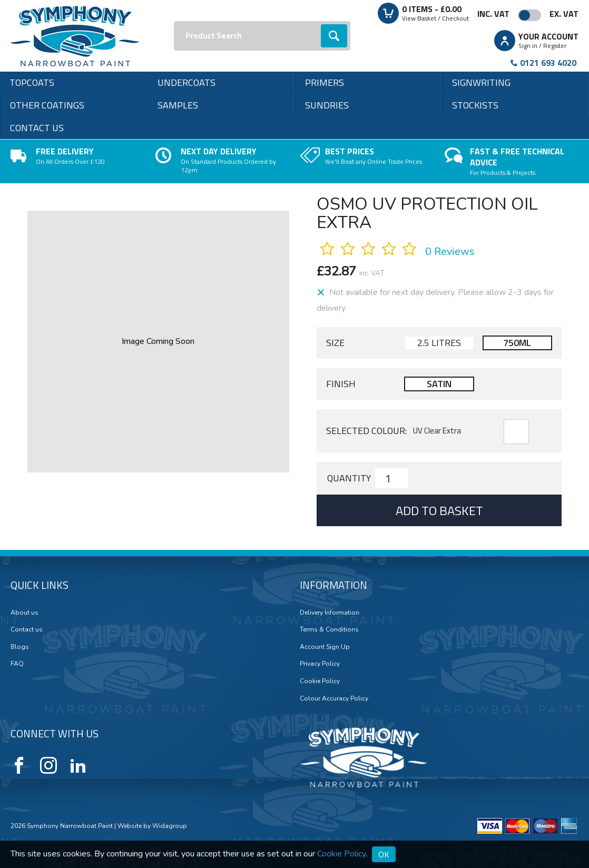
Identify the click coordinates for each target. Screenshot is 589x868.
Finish (341, 384)
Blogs (20, 647)
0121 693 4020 (548, 63)
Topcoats (32, 82)
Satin (439, 384)
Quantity (349, 478)
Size (335, 343)
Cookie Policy (320, 681)
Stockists (475, 105)
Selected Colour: (366, 431)
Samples (178, 105)
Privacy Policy (320, 664)
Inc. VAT (493, 14)
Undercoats (186, 82)
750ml (517, 343)
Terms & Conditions (329, 629)
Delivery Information (330, 613)
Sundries (327, 105)
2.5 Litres (439, 343)
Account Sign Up (325, 647)
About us (24, 613)
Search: (174, 21)
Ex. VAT (564, 14)
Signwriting (481, 82)
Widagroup (169, 826)
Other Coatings (47, 105)
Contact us (37, 128)
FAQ (17, 664)
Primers (325, 82)
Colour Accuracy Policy (334, 698)
